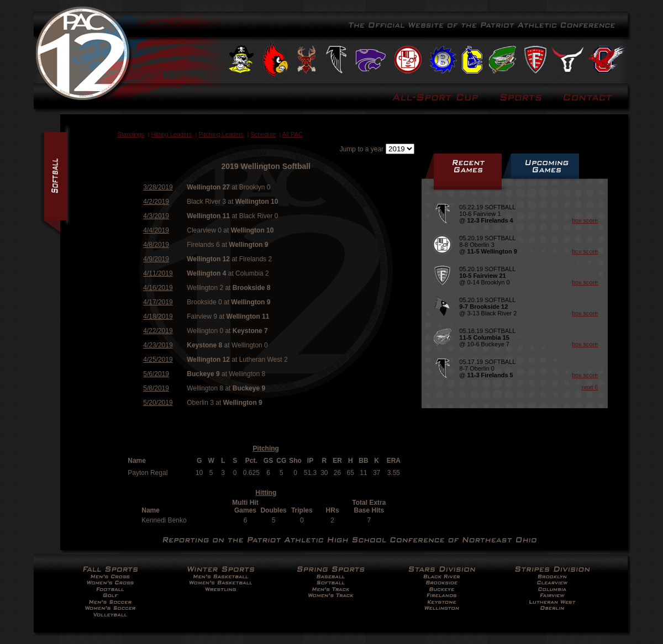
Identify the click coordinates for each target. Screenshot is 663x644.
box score (585, 220)
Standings (131, 134)
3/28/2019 (158, 187)
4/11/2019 (158, 273)
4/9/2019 (156, 259)
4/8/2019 (156, 245)
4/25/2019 (158, 360)
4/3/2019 (156, 216)
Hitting (266, 493)
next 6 (590, 387)
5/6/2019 (156, 374)
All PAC (293, 134)
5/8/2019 (156, 388)
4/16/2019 (158, 288)
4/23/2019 (158, 345)
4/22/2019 (158, 331)
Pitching (266, 448)
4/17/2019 (158, 302)
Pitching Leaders (221, 134)
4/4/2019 (156, 230)
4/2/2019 (156, 202)
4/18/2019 (158, 316)
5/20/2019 (158, 403)
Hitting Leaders (171, 134)
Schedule (263, 134)
